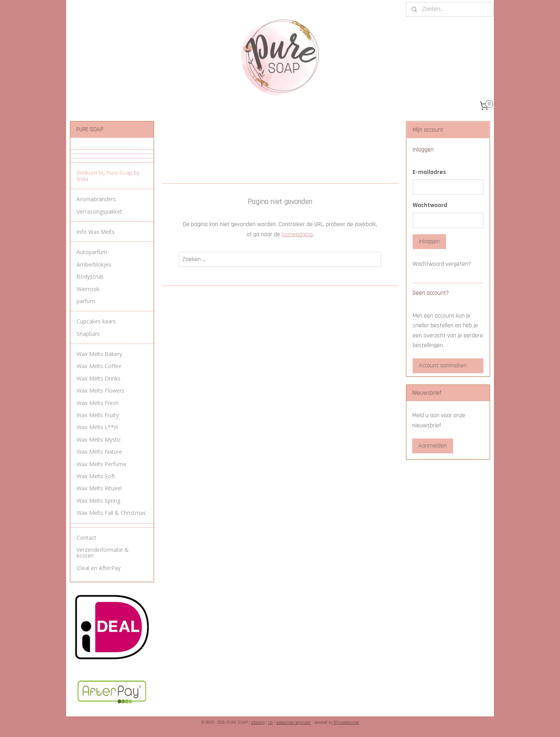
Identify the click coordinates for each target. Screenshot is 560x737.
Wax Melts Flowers (101, 390)
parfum (86, 301)
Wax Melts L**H (97, 427)
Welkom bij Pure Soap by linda (108, 175)
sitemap (258, 723)
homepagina (297, 234)
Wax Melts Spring (98, 501)
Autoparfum (92, 252)
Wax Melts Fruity (98, 415)
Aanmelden (433, 446)
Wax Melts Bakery (99, 354)
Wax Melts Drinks (99, 378)
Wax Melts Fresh (98, 403)
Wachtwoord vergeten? (442, 264)
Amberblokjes (94, 264)
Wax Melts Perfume (101, 464)
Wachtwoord (430, 205)
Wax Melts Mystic (99, 440)
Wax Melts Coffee (99, 366)
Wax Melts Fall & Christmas (111, 513)
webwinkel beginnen (293, 723)
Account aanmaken (443, 366)
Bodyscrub (90, 276)
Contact (87, 538)
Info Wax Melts (96, 232)
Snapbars (88, 334)
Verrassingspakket (99, 211)
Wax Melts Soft (96, 476)
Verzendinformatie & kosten (103, 553)
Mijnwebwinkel (346, 723)
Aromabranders (96, 199)
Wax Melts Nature (99, 452)
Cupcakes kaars (96, 321)
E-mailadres (429, 172)
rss (270, 723)
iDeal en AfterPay (99, 568)
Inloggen (429, 241)
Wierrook (88, 289)
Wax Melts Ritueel (99, 488)
